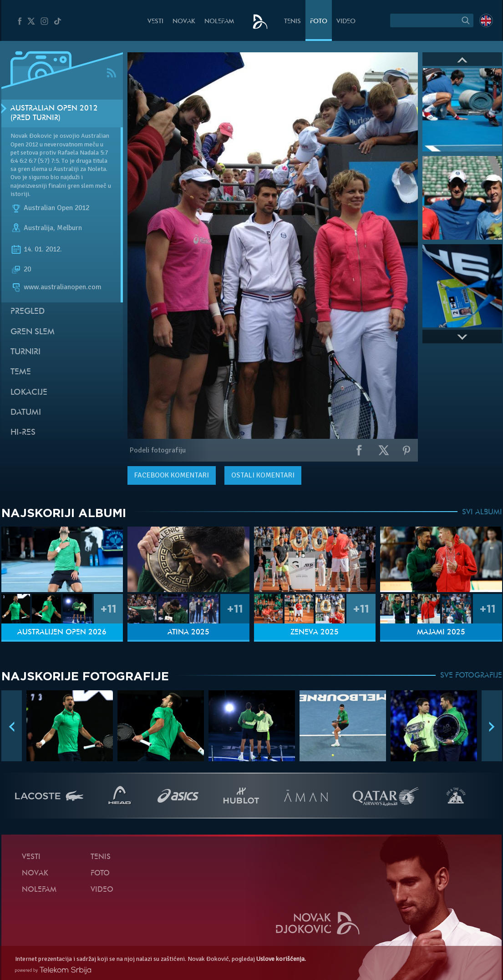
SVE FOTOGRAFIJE (471, 676)
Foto (319, 22)
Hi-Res (23, 433)
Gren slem (33, 332)
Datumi (26, 413)
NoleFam (219, 22)
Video (346, 22)
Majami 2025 (441, 633)
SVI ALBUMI (482, 513)
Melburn (69, 228)
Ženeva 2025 (315, 633)
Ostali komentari (263, 475)
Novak (184, 22)
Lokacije (29, 393)
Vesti (155, 22)
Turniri (25, 352)
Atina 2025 (188, 633)
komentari (172, 475)
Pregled (28, 312)
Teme (21, 372)
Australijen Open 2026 (62, 633)
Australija (38, 228)
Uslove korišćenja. (281, 959)
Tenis (292, 22)
